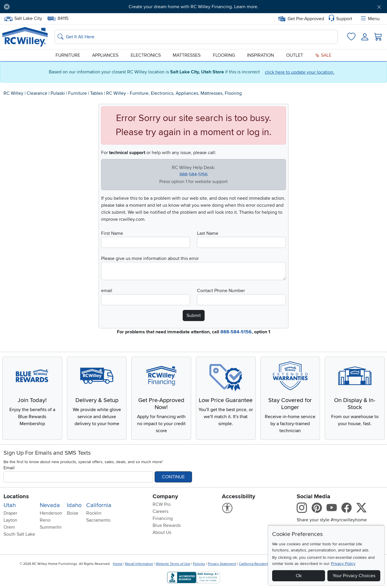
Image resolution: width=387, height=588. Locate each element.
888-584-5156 (193, 175)
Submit (194, 315)
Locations (16, 496)
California (99, 505)
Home (118, 564)
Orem (9, 527)
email (107, 291)
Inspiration (260, 55)
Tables (96, 93)
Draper (10, 513)
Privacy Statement (222, 564)
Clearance (37, 93)
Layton (10, 520)
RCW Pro (162, 504)
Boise (73, 513)
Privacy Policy (343, 564)
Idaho (74, 505)
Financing (163, 518)
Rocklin (94, 513)
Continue (173, 477)
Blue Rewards (167, 525)
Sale (323, 55)
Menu (370, 19)
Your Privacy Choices (354, 576)
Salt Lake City (23, 19)
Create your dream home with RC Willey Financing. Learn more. (193, 7)
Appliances (105, 55)
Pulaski (58, 93)
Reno (45, 520)
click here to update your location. (300, 72)
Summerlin (51, 527)
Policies (199, 564)
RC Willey (13, 93)
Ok (299, 576)
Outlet (295, 55)
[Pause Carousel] (7, 7)
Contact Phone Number (221, 291)
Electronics (146, 55)
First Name (112, 233)
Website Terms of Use (173, 564)
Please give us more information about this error (150, 258)
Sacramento (98, 520)
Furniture (68, 55)
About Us (162, 532)
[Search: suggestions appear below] (196, 37)
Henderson (51, 513)
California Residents (254, 564)
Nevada (50, 505)
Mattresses (187, 55)
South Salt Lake (19, 534)
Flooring (224, 55)
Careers (160, 511)
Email (9, 468)
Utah (10, 505)
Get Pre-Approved (301, 19)
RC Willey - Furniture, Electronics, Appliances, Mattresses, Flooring (174, 93)
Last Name (208, 233)
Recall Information (139, 564)
